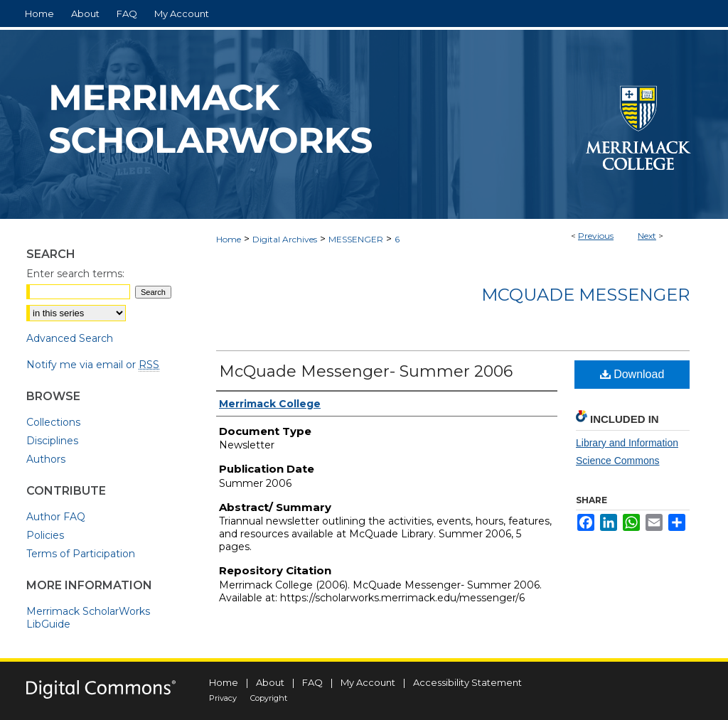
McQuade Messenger (585, 295)
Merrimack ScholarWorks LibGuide (88, 618)
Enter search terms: (75, 274)
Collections (53, 422)
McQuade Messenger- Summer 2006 (366, 371)
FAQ (312, 682)
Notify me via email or (93, 365)
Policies (45, 535)
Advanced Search (70, 338)
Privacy (223, 698)
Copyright (269, 698)
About (270, 682)
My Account (368, 682)
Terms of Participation (81, 554)
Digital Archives (285, 239)
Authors (46, 459)
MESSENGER (356, 239)
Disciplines (52, 441)
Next (647, 236)
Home (229, 239)
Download (632, 374)
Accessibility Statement (467, 682)
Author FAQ (56, 517)
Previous (596, 236)
